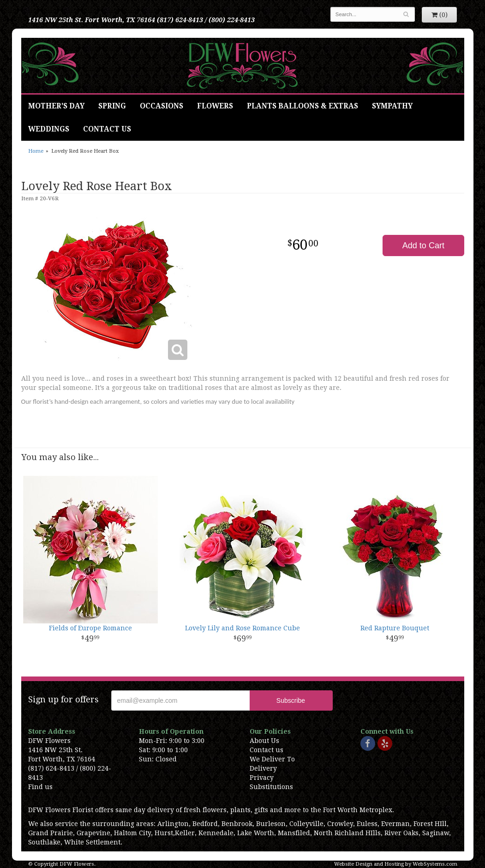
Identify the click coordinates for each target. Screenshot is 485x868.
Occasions (162, 106)
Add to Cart (423, 245)
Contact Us (107, 129)
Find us (40, 787)
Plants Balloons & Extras (302, 106)
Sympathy (392, 106)
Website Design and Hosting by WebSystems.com (396, 864)
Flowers (215, 106)
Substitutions (271, 787)
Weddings (49, 129)
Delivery (263, 768)
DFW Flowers (242, 66)
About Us (264, 741)
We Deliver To (272, 759)
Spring (112, 106)
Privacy (262, 778)
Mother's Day (56, 106)
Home (36, 151)
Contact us (266, 750)
